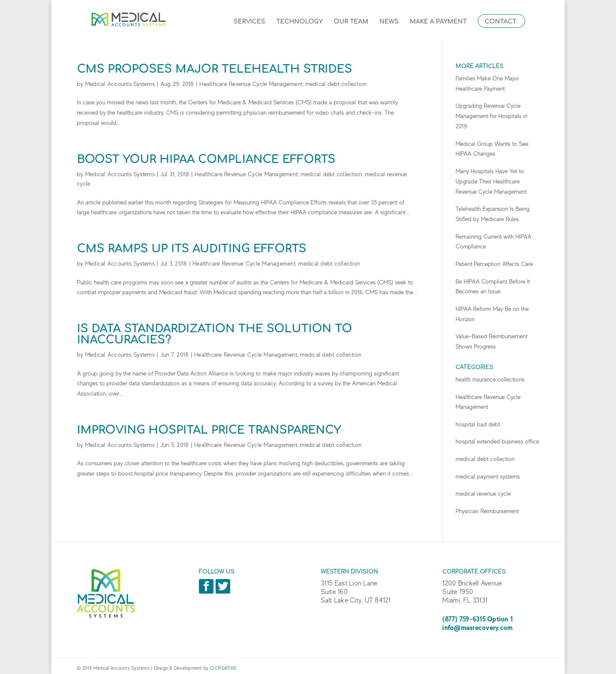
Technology (299, 22)
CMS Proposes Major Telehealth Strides (215, 69)
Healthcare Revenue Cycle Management (251, 84)
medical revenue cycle (483, 494)
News (389, 22)
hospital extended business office (497, 441)
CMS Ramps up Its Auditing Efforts (192, 249)
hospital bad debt (478, 424)
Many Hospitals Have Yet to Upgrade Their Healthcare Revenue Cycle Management (491, 181)
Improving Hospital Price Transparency (209, 430)
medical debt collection (336, 84)
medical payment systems (488, 476)
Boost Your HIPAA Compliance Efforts (206, 159)
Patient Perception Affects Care (494, 264)
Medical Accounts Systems (120, 84)
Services (249, 22)
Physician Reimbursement (487, 511)
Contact (500, 22)
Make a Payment (438, 22)
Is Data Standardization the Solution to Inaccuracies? (215, 334)
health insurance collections (490, 379)
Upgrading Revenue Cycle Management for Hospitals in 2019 (492, 116)
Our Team (351, 22)
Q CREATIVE (223, 668)
